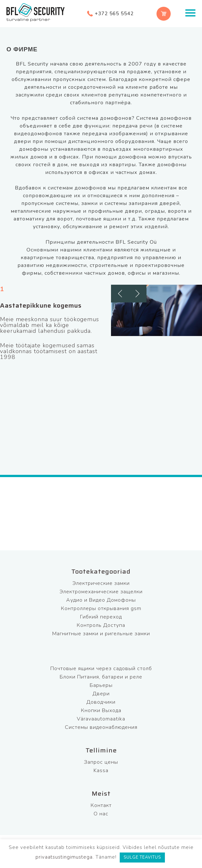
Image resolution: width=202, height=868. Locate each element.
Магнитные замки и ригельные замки (101, 634)
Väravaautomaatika (101, 719)
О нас (101, 814)
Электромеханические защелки (101, 592)
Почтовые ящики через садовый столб (101, 669)
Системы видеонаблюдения (101, 727)
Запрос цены (101, 762)
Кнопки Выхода (101, 710)
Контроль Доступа (101, 625)
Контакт (101, 805)
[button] (120, 294)
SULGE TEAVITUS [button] (142, 857)
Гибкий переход (101, 617)
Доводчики (101, 702)
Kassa (101, 771)
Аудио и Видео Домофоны (101, 600)
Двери (101, 694)
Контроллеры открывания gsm (101, 608)
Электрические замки (101, 583)
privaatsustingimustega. (65, 857)
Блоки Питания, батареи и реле (101, 677)
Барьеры (101, 685)
